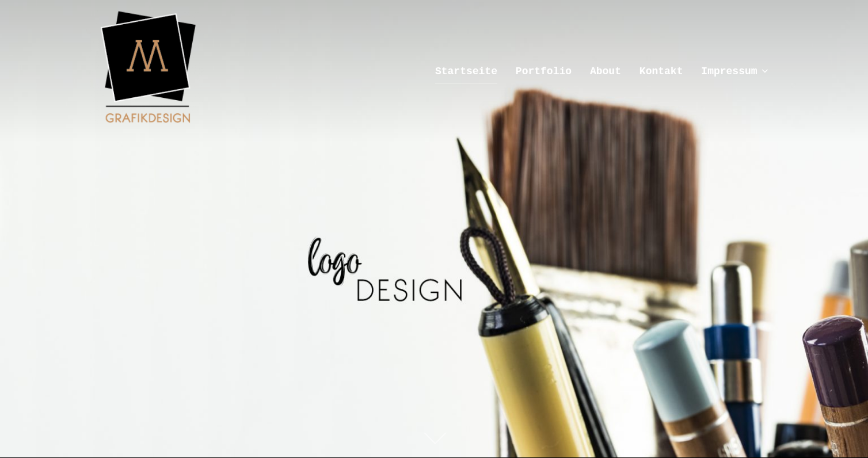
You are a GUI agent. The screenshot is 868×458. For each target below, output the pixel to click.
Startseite (466, 71)
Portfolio (544, 71)
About (606, 71)
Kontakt (661, 71)
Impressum (736, 71)
